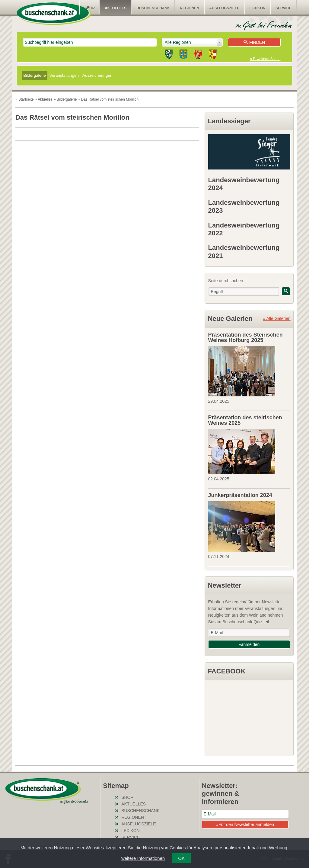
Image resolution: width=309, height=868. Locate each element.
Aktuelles (116, 8)
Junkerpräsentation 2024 (240, 495)
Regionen (190, 8)
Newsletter (225, 585)
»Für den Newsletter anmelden (245, 824)
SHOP (90, 8)
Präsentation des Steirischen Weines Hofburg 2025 (245, 337)
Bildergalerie (35, 75)
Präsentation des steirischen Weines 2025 (245, 420)
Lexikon (257, 8)
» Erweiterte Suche (265, 59)
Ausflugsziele (224, 8)
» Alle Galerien (277, 318)
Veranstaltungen (64, 75)
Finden (254, 42)
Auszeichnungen (97, 75)
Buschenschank (153, 8)
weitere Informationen (143, 858)
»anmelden (249, 644)
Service (283, 8)
